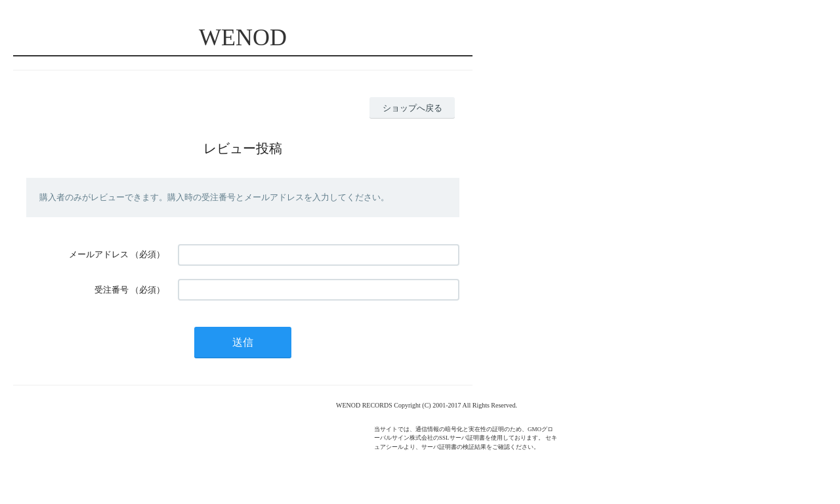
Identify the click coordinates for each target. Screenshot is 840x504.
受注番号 (112, 290)
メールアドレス (99, 254)
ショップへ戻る (412, 108)
